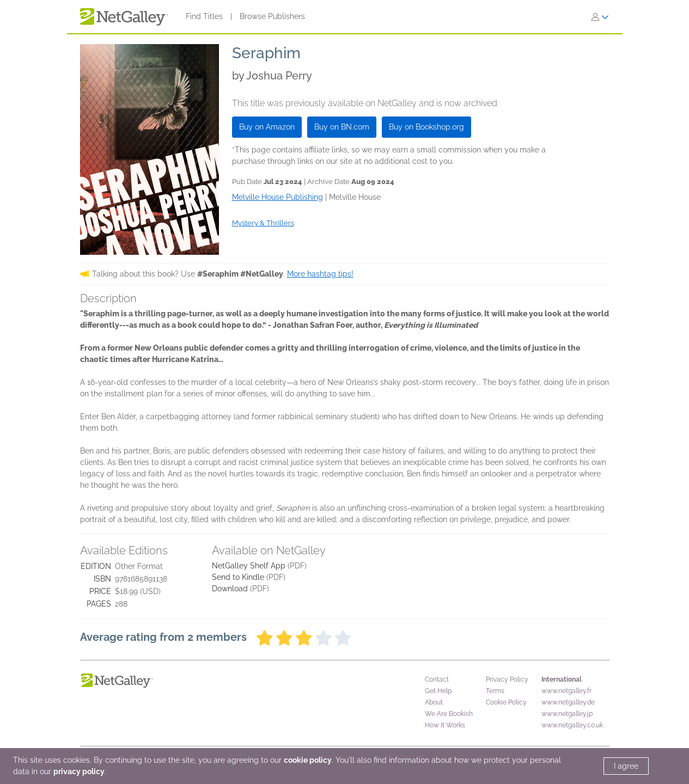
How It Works (445, 725)
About (434, 702)
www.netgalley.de (568, 702)
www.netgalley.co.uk (572, 725)
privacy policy (79, 771)
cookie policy (308, 760)
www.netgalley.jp (567, 714)
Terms (495, 691)
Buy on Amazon (267, 127)
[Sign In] (600, 17)
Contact (437, 679)
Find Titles (204, 16)
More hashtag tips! (320, 274)
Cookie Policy (506, 702)
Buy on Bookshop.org (426, 127)
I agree (626, 766)
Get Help (438, 691)
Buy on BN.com (342, 127)
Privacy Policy (507, 679)
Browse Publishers (272, 16)
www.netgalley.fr (566, 691)
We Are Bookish (449, 714)
